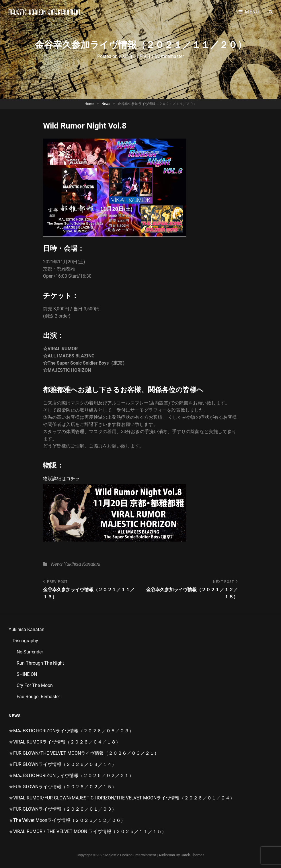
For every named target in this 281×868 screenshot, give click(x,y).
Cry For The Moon (35, 685)
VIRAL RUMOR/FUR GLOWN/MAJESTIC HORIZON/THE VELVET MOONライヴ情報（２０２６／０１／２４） (124, 798)
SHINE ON (27, 674)
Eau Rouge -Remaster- (39, 697)
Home (89, 104)
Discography (25, 641)
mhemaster (172, 56)
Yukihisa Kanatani (82, 564)
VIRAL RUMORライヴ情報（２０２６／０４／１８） (67, 742)
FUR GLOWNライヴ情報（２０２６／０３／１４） (65, 764)
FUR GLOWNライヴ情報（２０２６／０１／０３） (65, 809)
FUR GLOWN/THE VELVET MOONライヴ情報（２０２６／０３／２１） (86, 753)
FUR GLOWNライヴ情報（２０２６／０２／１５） (65, 787)
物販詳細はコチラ (61, 479)
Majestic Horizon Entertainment (131, 855)
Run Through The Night (40, 663)
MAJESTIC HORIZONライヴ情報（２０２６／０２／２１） (73, 775)
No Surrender (30, 652)
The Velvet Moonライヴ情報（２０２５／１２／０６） (69, 820)
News (106, 104)
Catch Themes (193, 855)
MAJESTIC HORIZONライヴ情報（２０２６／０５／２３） (73, 731)
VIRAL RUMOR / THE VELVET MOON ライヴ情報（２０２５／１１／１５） (90, 831)
